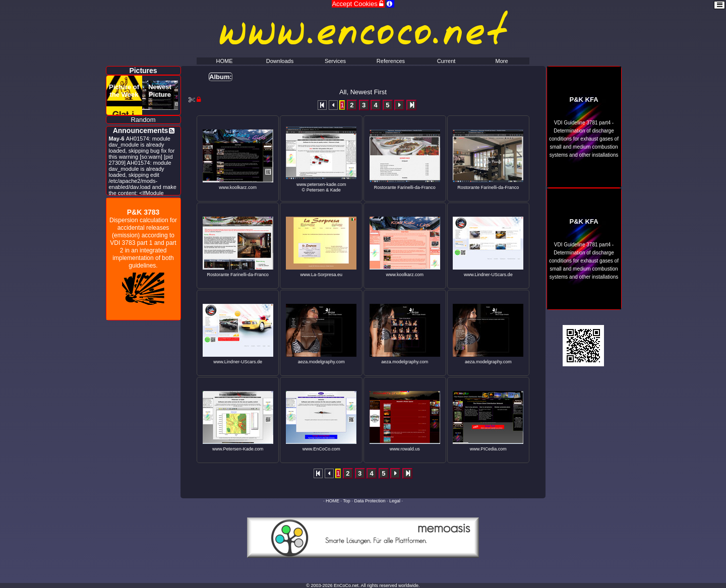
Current (446, 61)
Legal (395, 501)
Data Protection (370, 501)
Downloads (280, 61)
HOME (332, 501)
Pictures (143, 71)
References (391, 61)
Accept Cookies (358, 4)
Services (335, 61)
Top (347, 501)
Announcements (141, 130)
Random (143, 120)
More (501, 61)
